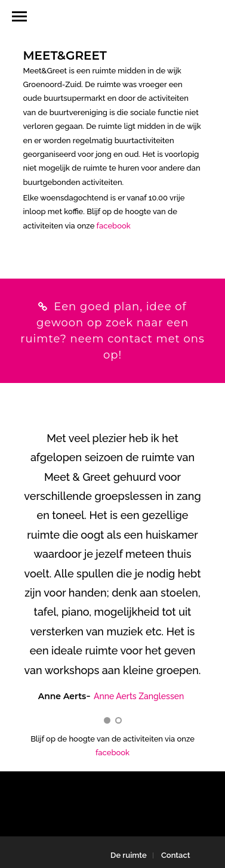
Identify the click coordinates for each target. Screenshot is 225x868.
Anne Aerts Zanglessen (139, 696)
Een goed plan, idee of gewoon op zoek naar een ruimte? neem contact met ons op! (112, 331)
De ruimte (129, 855)
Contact (176, 855)
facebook (114, 226)
